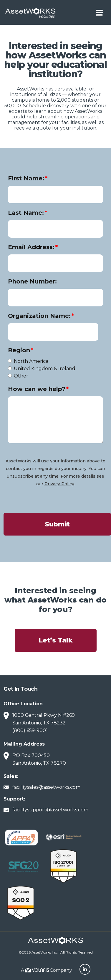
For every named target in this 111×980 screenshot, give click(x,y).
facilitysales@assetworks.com (46, 787)
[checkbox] (55, 369)
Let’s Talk (56, 640)
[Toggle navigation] (99, 12)
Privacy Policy (59, 484)
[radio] (51, 361)
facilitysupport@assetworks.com (50, 810)
